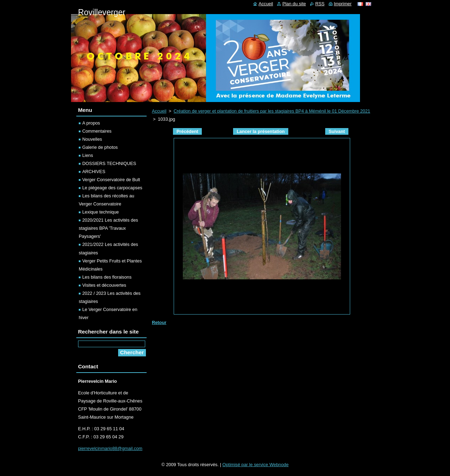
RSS (320, 4)
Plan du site (294, 4)
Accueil (159, 111)
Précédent (187, 131)
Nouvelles (92, 139)
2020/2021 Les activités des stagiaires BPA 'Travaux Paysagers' (108, 228)
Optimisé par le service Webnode (256, 465)
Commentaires (97, 131)
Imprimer (343, 4)
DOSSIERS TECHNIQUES (109, 163)
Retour (159, 322)
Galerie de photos (100, 147)
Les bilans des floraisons (107, 277)
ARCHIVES (94, 172)
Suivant (337, 131)
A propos (91, 123)
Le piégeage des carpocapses (112, 188)
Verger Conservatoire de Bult (111, 180)
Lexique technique (101, 212)
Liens (88, 155)
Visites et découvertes (104, 285)
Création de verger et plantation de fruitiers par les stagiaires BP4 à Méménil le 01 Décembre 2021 (272, 111)
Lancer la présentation (261, 131)
